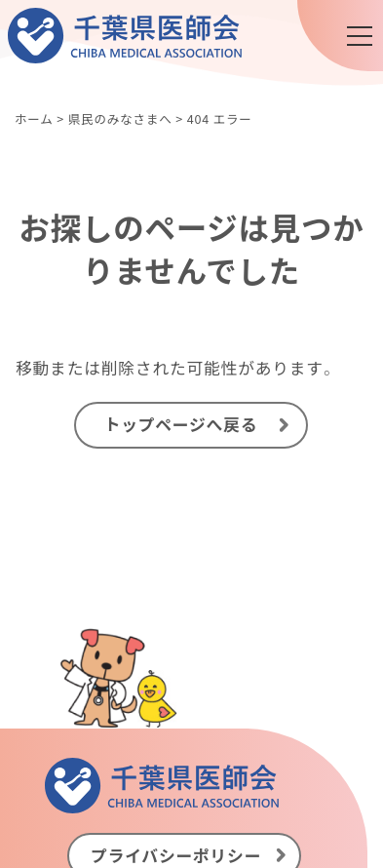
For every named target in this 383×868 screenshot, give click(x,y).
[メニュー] (360, 36)
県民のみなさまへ (120, 118)
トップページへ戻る (181, 424)
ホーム (34, 118)
